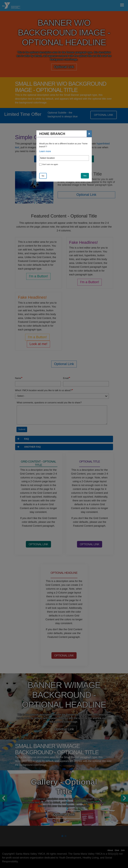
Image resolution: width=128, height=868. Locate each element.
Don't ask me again (50, 164)
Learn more (45, 151)
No (43, 176)
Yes (85, 176)
